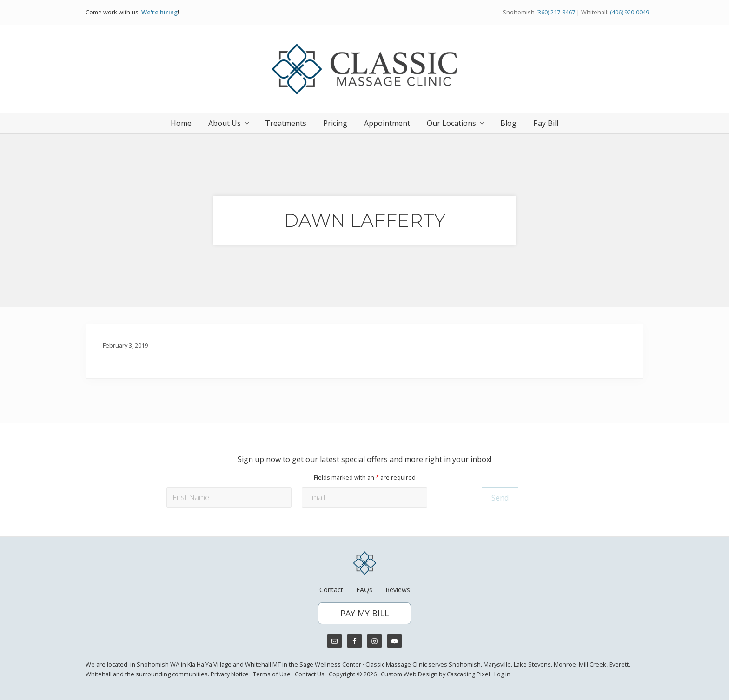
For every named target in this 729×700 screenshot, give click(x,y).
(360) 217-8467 (556, 12)
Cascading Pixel (468, 674)
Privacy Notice (230, 674)
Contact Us (310, 674)
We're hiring (159, 12)
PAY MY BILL (365, 613)
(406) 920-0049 (630, 12)
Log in (502, 674)
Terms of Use (272, 674)
